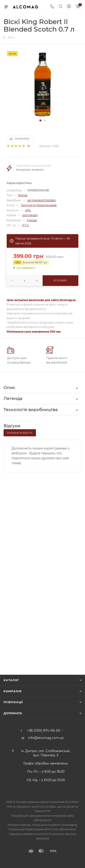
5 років (32, 220)
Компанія (12, 691)
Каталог (11, 680)
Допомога (13, 713)
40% (28, 210)
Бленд (23, 195)
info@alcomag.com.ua (46, 738)
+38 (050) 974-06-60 (44, 731)
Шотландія (30, 215)
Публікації (13, 702)
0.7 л (26, 225)
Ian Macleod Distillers (41, 200)
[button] (40, 120)
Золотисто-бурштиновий (39, 205)
